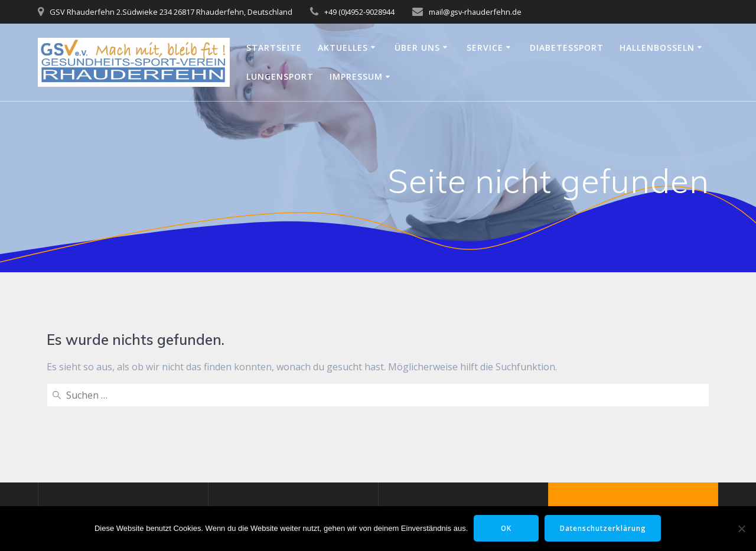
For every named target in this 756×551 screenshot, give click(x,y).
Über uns (417, 48)
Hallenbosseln (657, 48)
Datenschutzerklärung (604, 528)
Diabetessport (567, 48)
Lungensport (280, 76)
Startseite (274, 48)
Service (485, 48)
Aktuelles (343, 48)
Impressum (356, 76)
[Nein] (741, 529)
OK (505, 528)
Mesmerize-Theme (633, 495)
